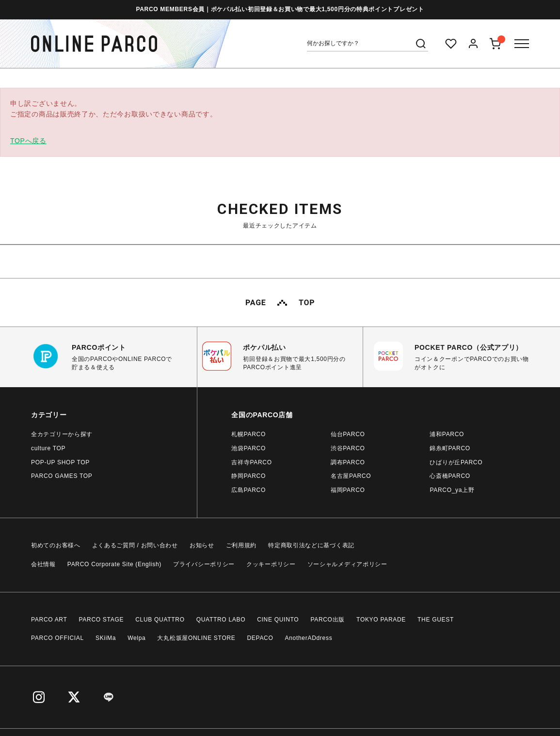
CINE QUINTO (278, 620)
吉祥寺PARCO (251, 462)
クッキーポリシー (271, 564)
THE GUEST (436, 620)
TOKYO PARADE (381, 620)
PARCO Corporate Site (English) (114, 564)
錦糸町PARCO (450, 448)
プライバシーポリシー (204, 564)
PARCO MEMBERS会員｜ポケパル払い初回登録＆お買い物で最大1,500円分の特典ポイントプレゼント (280, 9)
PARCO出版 (328, 620)
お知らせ (202, 545)
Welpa (136, 638)
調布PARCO (348, 462)
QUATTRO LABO (221, 620)
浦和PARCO (447, 434)
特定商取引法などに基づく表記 (311, 545)
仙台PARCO (348, 434)
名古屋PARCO (351, 476)
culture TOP (48, 448)
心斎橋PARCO (450, 476)
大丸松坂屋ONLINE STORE (196, 638)
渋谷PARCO (348, 448)
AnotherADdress (309, 638)
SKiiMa (106, 638)
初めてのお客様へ (56, 545)
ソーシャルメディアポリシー (347, 564)
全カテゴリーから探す (62, 434)
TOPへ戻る (28, 141)
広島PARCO (248, 490)
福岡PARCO (348, 490)
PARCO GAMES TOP (62, 476)
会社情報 (43, 564)
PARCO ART (49, 620)
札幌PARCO (248, 434)
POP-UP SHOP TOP (60, 462)
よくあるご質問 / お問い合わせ (135, 545)
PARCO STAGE (102, 620)
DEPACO (260, 638)
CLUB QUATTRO (160, 620)
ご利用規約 (241, 545)
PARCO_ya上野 (452, 490)
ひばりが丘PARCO (456, 462)
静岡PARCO (248, 476)
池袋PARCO (248, 448)
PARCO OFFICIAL (57, 638)
